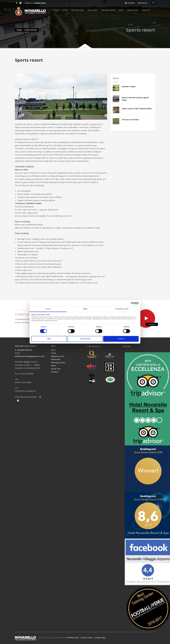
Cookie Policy (100, 638)
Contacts (146, 10)
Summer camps (129, 86)
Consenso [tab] (48, 309)
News (121, 10)
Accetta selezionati (85, 339)
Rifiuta (49, 339)
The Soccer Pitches (130, 120)
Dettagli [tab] (85, 309)
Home (19, 30)
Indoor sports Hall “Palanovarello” (137, 108)
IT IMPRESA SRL (72, 638)
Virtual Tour (133, 10)
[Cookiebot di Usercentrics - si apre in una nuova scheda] (128, 303)
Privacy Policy (87, 638)
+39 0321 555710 (40, 3)
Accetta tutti (121, 339)
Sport (56, 10)
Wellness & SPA (78, 10)
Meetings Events (108, 10)
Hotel (65, 10)
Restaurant (93, 10)
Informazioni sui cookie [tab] (122, 309)
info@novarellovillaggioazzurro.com (30, 356)
